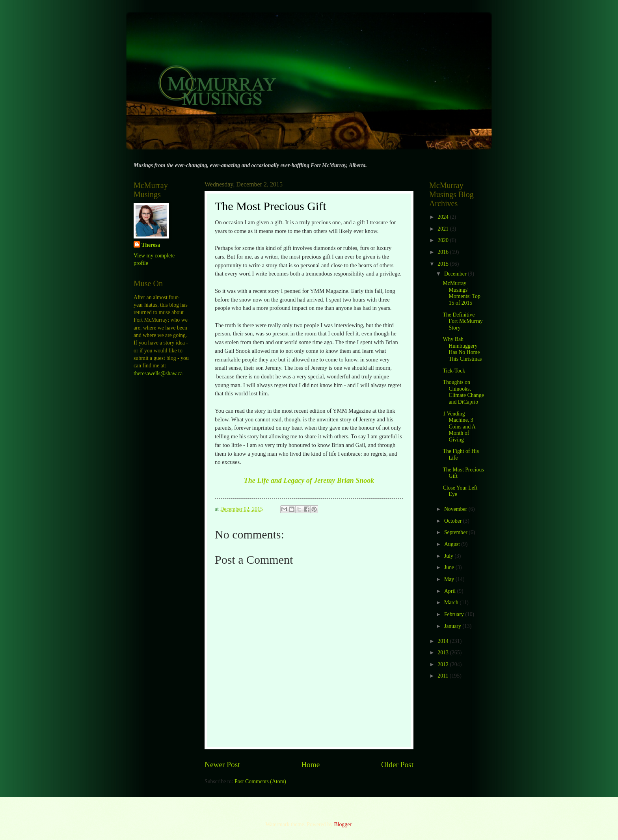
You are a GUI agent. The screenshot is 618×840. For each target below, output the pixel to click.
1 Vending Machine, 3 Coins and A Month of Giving (459, 427)
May (450, 579)
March (452, 603)
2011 (444, 676)
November (456, 509)
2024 (444, 217)
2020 (444, 240)
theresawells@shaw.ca (158, 373)
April (451, 591)
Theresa (151, 245)
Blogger (343, 824)
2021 (444, 229)
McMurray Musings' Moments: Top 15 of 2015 (461, 293)
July (449, 556)
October (454, 521)
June (450, 567)
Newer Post (222, 765)
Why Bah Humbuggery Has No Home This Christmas (462, 349)
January (453, 626)
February (455, 614)
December (456, 274)
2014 (444, 641)
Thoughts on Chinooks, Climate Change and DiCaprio (463, 392)
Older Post (397, 765)
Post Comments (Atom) (260, 781)
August (453, 544)
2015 (444, 264)
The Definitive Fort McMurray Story (463, 321)
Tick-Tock (454, 371)
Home (310, 765)
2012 (444, 664)
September (456, 532)
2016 (444, 252)
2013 (444, 653)
